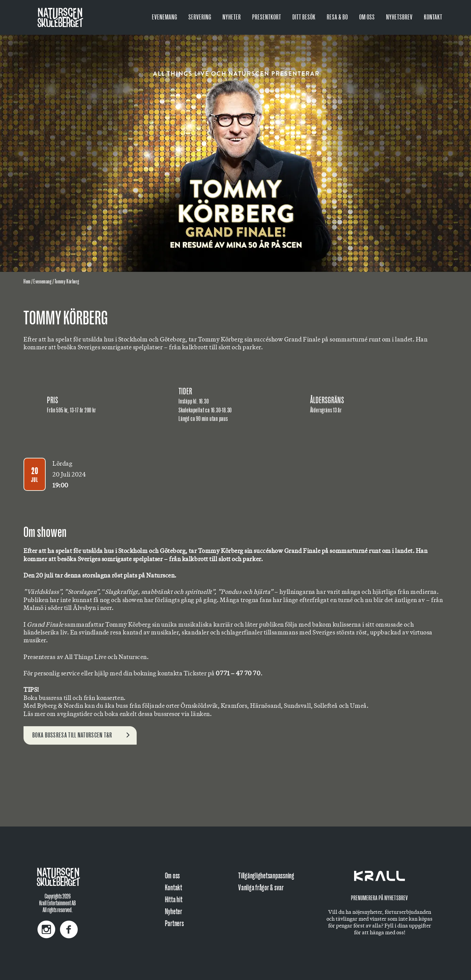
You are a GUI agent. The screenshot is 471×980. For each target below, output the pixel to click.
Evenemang (165, 17)
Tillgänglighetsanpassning (266, 876)
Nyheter (232, 17)
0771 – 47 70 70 (238, 673)
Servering (200, 17)
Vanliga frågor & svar (261, 888)
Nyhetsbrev (399, 17)
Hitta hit (174, 900)
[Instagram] (46, 926)
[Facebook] (67, 926)
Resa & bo (337, 17)
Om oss (367, 17)
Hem (27, 282)
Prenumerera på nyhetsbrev (379, 898)
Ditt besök (304, 17)
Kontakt (433, 17)
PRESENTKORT (267, 17)
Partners (174, 924)
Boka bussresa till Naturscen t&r (72, 735)
